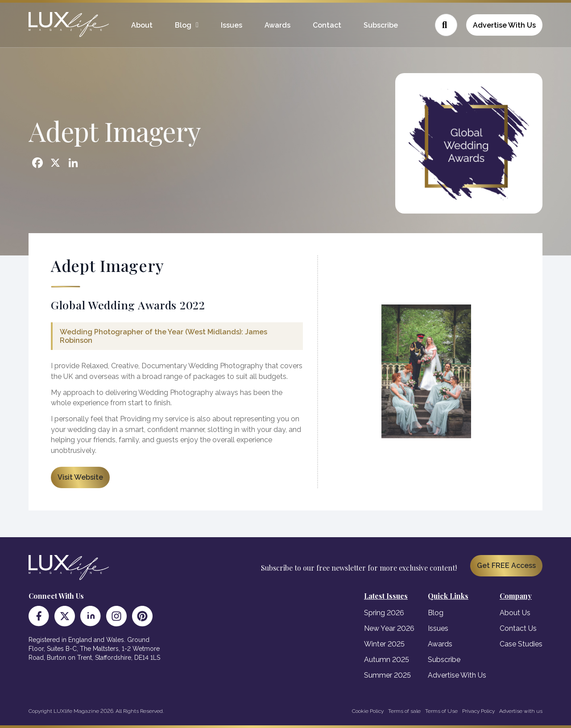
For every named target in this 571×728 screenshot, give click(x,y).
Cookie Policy (368, 711)
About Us (515, 613)
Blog (183, 25)
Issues (232, 25)
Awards (277, 25)
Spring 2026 (384, 613)
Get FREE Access (506, 566)
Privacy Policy (478, 711)
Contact (327, 25)
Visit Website (80, 477)
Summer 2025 (387, 675)
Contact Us (518, 628)
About (142, 25)
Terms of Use (441, 711)
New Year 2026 (389, 628)
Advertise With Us (504, 25)
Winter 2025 (384, 644)
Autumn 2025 (387, 660)
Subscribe (381, 25)
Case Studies (521, 644)
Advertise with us (521, 711)
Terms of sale (404, 711)
